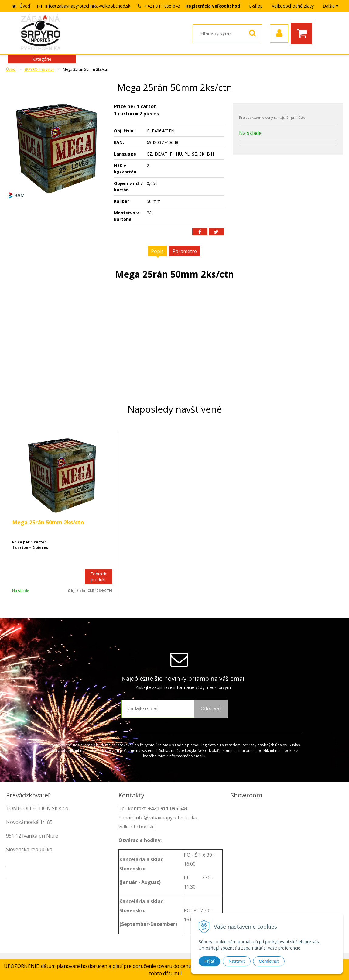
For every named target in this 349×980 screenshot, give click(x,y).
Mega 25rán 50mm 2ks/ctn (48, 522)
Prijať (209, 961)
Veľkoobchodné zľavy (293, 6)
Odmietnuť (269, 961)
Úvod (25, 6)
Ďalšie (331, 6)
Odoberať (211, 709)
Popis (157, 251)
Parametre (185, 251)
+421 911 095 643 (162, 6)
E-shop (256, 6)
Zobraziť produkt (98, 577)
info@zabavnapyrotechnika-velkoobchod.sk (88, 6)
